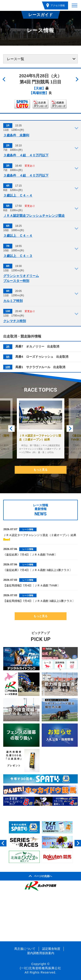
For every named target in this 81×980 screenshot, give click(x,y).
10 (7, 367)
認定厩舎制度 (51, 949)
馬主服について (25, 949)
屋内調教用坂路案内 (41, 953)
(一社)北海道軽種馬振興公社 (40, 968)
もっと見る (40, 470)
